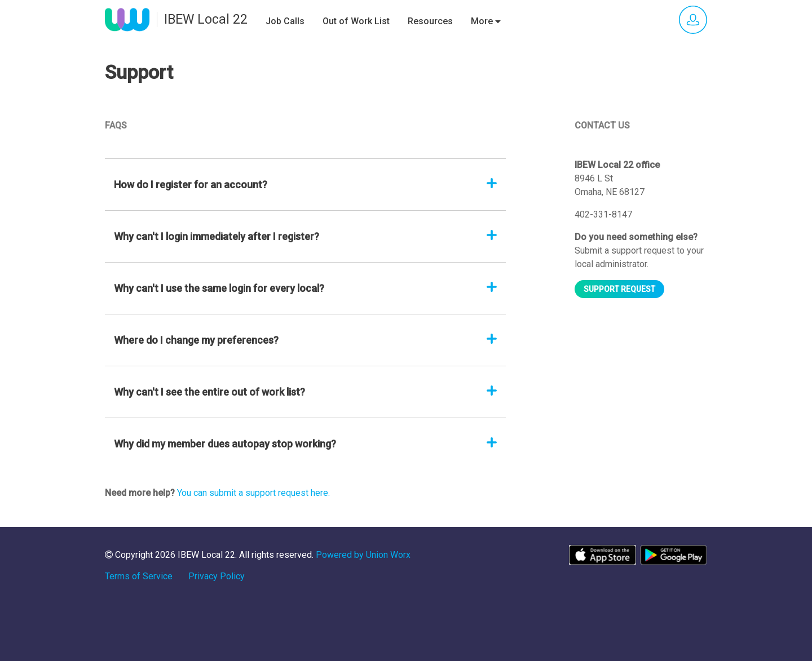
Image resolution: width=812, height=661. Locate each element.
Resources (430, 21)
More (486, 21)
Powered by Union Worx (363, 555)
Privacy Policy (217, 576)
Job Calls (285, 21)
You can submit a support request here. (253, 493)
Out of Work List (356, 21)
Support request (619, 289)
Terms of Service (139, 576)
